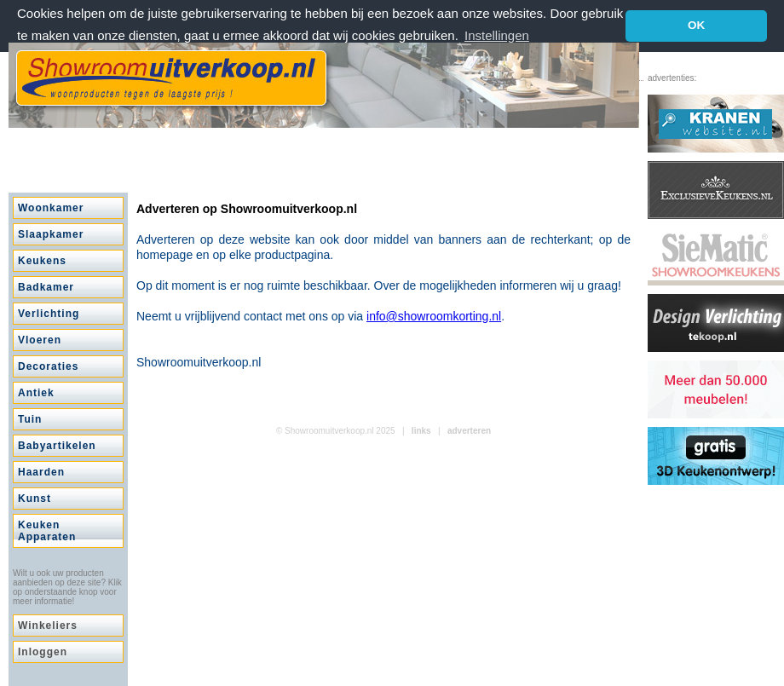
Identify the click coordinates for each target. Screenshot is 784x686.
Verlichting (49, 314)
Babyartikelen (57, 446)
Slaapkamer (51, 234)
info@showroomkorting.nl (434, 316)
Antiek (36, 393)
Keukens (42, 261)
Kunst (35, 499)
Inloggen (43, 652)
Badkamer (46, 287)
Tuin (30, 419)
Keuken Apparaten (47, 531)
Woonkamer (51, 208)
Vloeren (40, 340)
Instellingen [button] (497, 35)
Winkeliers (48, 625)
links (421, 431)
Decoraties (48, 366)
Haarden (41, 472)
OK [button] (696, 25)
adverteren (469, 431)
